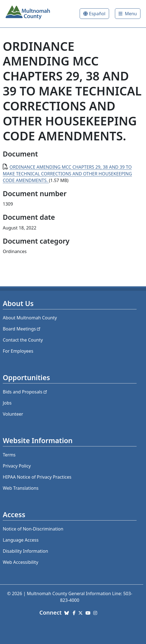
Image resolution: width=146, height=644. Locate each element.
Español (97, 14)
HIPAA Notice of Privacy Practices (37, 477)
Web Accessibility (21, 562)
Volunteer (13, 414)
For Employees (18, 351)
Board (22, 329)
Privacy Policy (17, 466)
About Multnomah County (30, 318)
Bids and (25, 392)
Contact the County (23, 340)
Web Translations (21, 488)
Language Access (21, 540)
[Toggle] (128, 14)
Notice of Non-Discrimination (33, 529)
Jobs (7, 403)
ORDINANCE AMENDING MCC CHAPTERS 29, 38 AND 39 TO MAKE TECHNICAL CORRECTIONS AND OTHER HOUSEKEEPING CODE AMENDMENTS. (67, 174)
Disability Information (25, 551)
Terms (9, 455)
